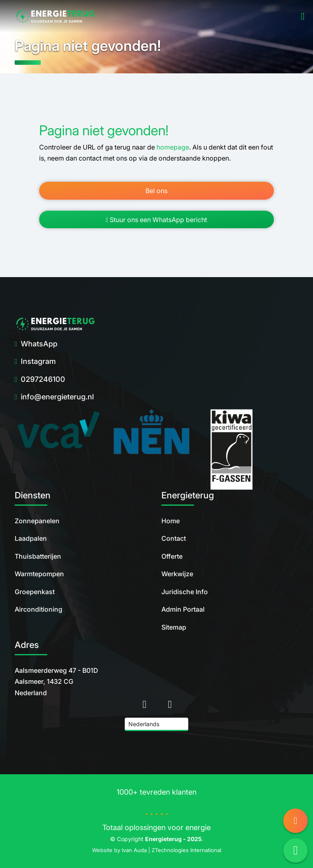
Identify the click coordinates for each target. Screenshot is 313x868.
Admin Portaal (183, 609)
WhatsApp (39, 344)
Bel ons (156, 191)
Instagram (38, 361)
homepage (173, 147)
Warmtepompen (39, 574)
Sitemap (174, 627)
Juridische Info (185, 592)
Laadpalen (31, 538)
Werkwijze (177, 574)
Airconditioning (39, 609)
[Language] (156, 724)
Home (171, 521)
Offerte (172, 556)
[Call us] (295, 821)
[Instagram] (170, 704)
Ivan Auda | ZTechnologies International (172, 850)
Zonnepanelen (37, 521)
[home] (55, 16)
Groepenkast (35, 592)
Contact (174, 538)
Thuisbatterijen (38, 556)
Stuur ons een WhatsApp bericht (157, 220)
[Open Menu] (301, 16)
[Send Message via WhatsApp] (295, 850)
